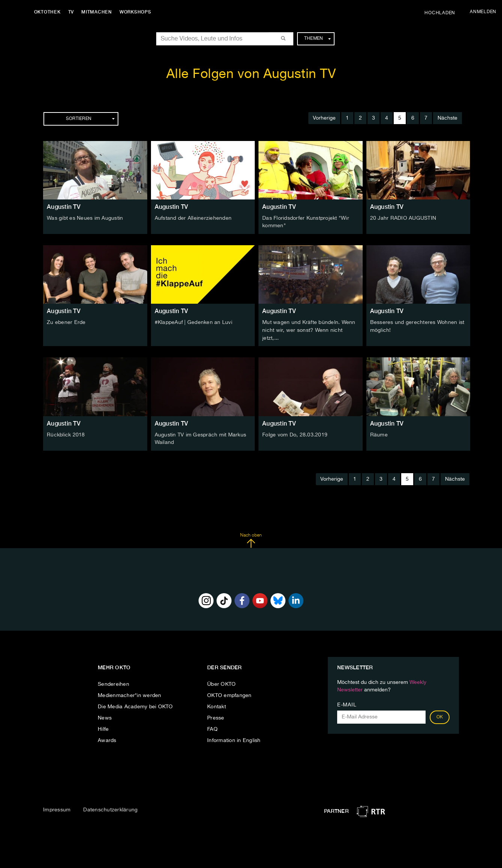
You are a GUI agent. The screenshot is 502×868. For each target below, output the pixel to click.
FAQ (212, 727)
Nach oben (251, 539)
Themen (317, 39)
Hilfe (103, 727)
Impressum (57, 808)
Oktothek (49, 12)
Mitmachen (99, 12)
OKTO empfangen (229, 694)
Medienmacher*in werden (130, 694)
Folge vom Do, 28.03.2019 (295, 433)
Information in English (234, 739)
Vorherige (324, 118)
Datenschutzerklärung (110, 808)
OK (440, 715)
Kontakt (217, 705)
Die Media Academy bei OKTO (135, 705)
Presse (216, 716)
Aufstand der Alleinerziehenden (193, 218)
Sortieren (90, 119)
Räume (379, 433)
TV (73, 12)
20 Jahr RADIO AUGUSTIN (403, 218)
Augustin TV (64, 207)
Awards (107, 739)
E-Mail (347, 703)
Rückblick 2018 (66, 433)
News (105, 716)
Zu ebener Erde (66, 322)
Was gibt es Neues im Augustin (85, 218)
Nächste (447, 118)
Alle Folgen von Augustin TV (251, 74)
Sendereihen (114, 682)
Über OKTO (221, 682)
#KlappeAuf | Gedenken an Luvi (193, 322)
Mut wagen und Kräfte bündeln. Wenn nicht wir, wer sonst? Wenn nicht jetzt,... (309, 330)
